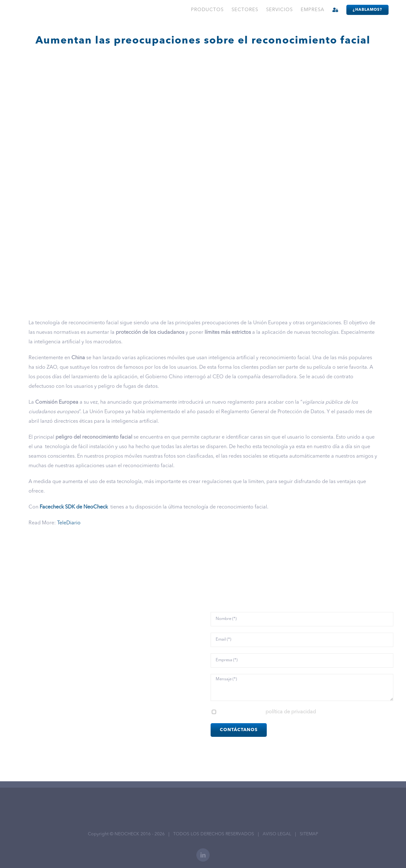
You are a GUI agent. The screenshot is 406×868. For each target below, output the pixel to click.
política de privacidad (291, 712)
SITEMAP (309, 834)
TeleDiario (69, 523)
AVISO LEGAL (277, 834)
